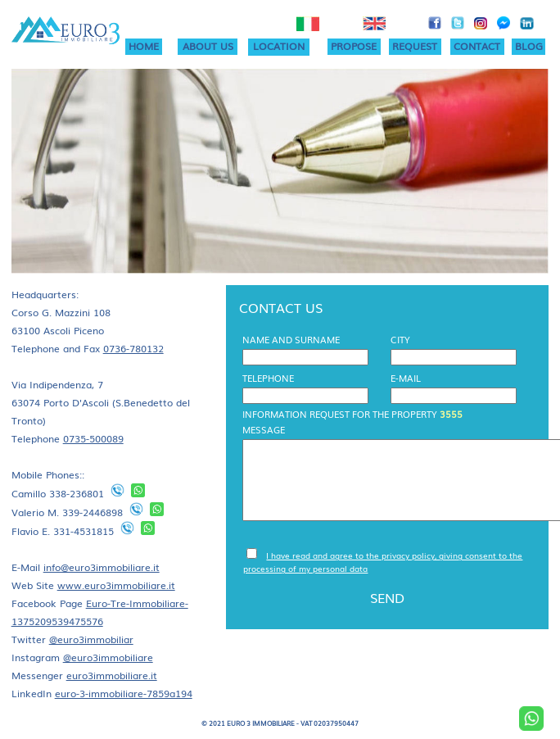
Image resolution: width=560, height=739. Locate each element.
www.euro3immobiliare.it (116, 585)
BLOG (529, 46)
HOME (144, 46)
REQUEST (415, 46)
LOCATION (279, 46)
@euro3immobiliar (91, 639)
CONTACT (477, 46)
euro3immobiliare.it (112, 675)
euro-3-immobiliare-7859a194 (124, 693)
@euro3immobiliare (108, 657)
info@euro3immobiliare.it (102, 567)
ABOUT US (208, 46)
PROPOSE (354, 46)
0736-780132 (133, 348)
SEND (387, 597)
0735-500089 (93, 438)
